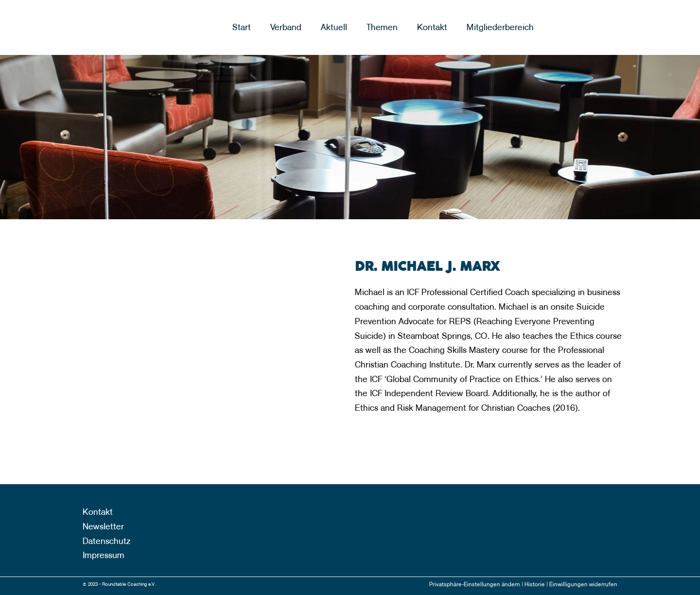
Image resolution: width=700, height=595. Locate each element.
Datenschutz (106, 541)
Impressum (104, 555)
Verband (286, 27)
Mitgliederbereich (500, 27)
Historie (535, 585)
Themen (382, 27)
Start (242, 27)
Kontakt (432, 27)
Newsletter (103, 527)
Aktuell (334, 27)
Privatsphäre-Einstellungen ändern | (477, 585)
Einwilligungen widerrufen (583, 585)
